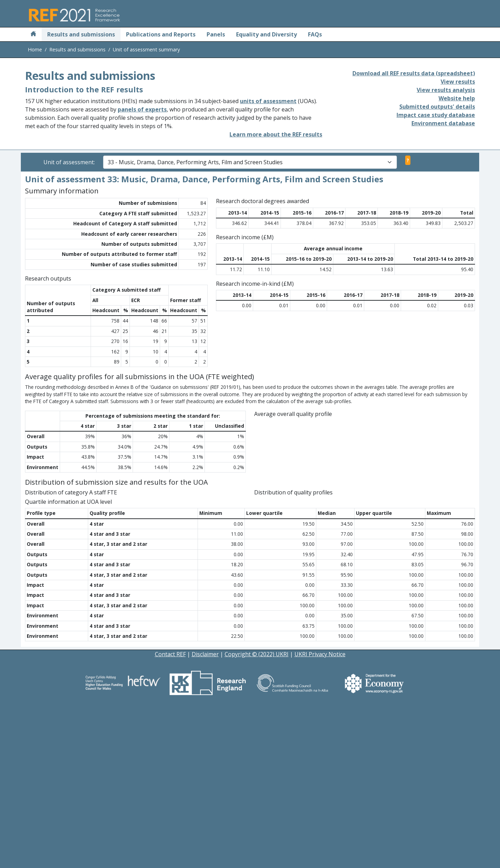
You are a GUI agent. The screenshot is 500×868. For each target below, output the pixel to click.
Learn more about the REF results (276, 134)
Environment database (443, 123)
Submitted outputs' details (437, 107)
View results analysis (446, 90)
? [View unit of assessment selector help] (408, 160)
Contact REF (170, 817)
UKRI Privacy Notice (320, 817)
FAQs (315, 34)
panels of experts (142, 109)
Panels (216, 34)
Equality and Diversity (266, 34)
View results (458, 82)
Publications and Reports (161, 34)
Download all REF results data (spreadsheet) (414, 73)
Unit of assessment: (69, 162)
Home (35, 49)
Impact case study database (436, 115)
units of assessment (268, 101)
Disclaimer (205, 817)
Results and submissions (81, 34)
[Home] (33, 34)
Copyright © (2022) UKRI (257, 817)
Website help (457, 98)
